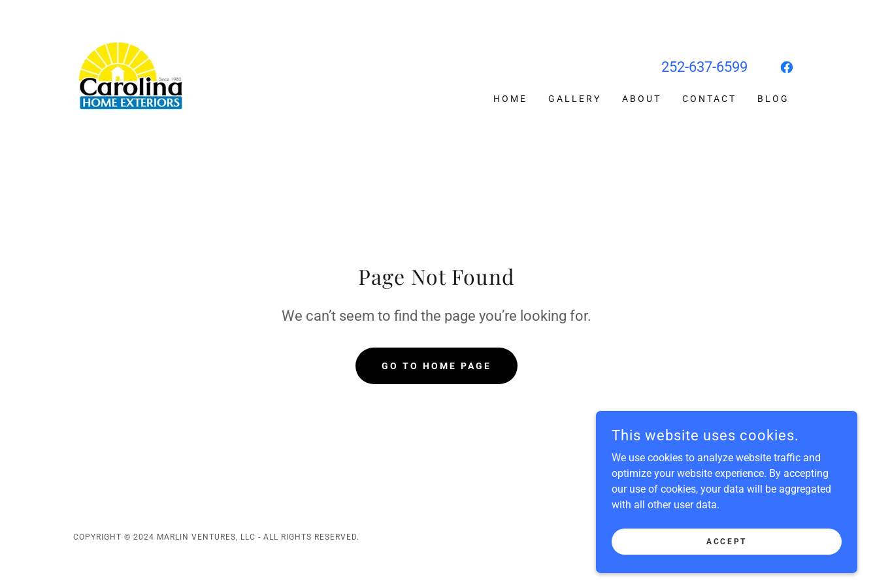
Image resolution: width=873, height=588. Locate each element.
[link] (132, 79)
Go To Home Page (436, 366)
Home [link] (510, 99)
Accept (726, 568)
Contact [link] (709, 99)
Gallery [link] (575, 99)
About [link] (642, 99)
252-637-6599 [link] (704, 67)
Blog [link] (773, 99)
